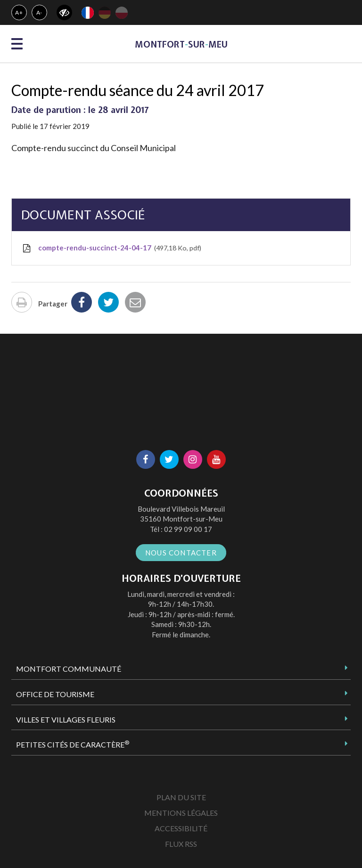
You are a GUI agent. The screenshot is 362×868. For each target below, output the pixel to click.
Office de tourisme (55, 694)
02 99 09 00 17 (188, 529)
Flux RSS (181, 844)
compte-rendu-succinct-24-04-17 (111, 248)
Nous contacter (181, 553)
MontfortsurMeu (181, 44)
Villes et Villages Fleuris (66, 719)
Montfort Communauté (69, 669)
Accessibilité (181, 828)
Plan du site (181, 797)
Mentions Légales (181, 813)
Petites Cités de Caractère (73, 744)
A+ (19, 12)
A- (40, 12)
